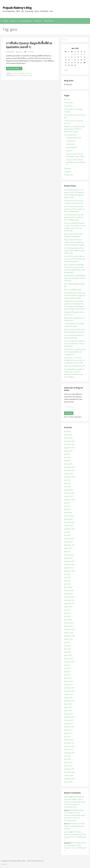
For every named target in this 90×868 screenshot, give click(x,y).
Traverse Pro (71, 141)
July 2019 (67, 610)
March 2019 (68, 620)
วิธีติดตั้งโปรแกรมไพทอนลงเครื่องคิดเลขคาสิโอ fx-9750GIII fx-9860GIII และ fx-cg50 (74, 129)
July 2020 (67, 574)
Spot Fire (69, 151)
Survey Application (25, 21)
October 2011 (69, 730)
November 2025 (69, 444)
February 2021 (69, 555)
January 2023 (68, 519)
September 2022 (69, 529)
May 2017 (67, 672)
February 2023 (69, 516)
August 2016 (68, 698)
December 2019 (69, 597)
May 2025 (67, 461)
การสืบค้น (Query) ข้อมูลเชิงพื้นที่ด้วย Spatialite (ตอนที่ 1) (29, 45)
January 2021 (68, 558)
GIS (13, 73)
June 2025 (67, 457)
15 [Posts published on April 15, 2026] (72, 60)
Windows (29, 73)
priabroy (20, 52)
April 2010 (67, 759)
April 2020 (67, 584)
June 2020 (67, 577)
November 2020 (69, 565)
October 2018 (69, 633)
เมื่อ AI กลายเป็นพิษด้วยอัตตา (73, 290)
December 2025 (69, 441)
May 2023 (67, 509)
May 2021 (67, 552)
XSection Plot (70, 144)
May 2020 (67, 581)
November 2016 (69, 691)
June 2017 (67, 668)
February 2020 (69, 590)
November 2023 (69, 493)
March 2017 (68, 678)
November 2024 (69, 470)
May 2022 (67, 535)
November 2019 (69, 600)
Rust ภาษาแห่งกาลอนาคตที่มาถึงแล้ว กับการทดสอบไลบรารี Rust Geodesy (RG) (74, 344)
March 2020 (68, 587)
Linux (16, 73)
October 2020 (69, 568)
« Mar (66, 70)
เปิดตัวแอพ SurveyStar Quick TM (74, 366)
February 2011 (69, 740)
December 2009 (69, 769)
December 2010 (69, 743)
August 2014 (68, 707)
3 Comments (30, 52)
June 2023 (67, 506)
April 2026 (67, 431)
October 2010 (69, 749)
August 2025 (68, 451)
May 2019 (67, 613)
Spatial (25, 75)
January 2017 (68, 685)
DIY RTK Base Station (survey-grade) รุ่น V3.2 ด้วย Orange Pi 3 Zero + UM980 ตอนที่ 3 (74, 209)
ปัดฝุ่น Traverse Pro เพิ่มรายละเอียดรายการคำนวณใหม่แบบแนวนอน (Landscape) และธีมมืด (74, 242)
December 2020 (69, 561)
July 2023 (67, 503)
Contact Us (68, 172)
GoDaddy (4, 864)
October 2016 (69, 694)
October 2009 (69, 775)
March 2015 (68, 704)
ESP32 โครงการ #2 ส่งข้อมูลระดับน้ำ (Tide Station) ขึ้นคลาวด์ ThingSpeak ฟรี (75, 352)
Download (38, 21)
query (21, 75)
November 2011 (69, 727)
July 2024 (67, 480)
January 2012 (68, 724)
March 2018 (68, 655)
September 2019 (69, 603)
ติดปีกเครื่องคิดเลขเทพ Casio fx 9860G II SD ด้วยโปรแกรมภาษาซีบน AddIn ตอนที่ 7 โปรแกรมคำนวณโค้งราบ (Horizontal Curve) (75, 802)
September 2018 (69, 636)
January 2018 (68, 659)
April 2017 (67, 675)
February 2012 (69, 720)
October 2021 (69, 542)
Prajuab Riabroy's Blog (17, 8)
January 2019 (68, 626)
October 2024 (69, 474)
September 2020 (69, 571)
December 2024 (69, 467)
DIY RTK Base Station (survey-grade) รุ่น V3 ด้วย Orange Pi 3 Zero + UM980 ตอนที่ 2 (74, 217)
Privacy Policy (48, 21)
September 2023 (69, 500)
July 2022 (67, 532)
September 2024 (69, 477)
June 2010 (67, 756)
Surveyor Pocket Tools (74, 138)
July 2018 (67, 642)
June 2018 (67, 646)
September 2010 (69, 753)
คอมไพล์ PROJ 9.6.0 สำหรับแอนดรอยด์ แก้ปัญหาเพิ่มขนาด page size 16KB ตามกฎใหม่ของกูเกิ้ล (75, 296)
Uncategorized (22, 73)
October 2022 (69, 526)
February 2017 (69, 681)
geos (14, 75)
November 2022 (69, 522)
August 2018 (68, 639)
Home (6, 21)
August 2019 (68, 607)
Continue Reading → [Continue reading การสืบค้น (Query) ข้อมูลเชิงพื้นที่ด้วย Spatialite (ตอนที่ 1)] (14, 69)
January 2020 (68, 594)
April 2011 (67, 737)
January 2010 (68, 766)
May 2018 (67, 649)
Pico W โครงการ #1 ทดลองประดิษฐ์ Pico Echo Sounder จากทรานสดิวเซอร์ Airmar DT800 (74, 360)
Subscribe (69, 413)
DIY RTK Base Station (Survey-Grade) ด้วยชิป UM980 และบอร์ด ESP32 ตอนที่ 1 (74, 251)
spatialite (30, 75)
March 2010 (68, 763)
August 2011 (68, 733)
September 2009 (69, 779)
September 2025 (69, 448)
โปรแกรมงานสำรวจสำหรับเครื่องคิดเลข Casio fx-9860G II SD (76, 162)
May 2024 (67, 483)
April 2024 (67, 487)
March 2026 (68, 435)
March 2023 (68, 513)
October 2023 (69, 496)
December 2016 (69, 688)
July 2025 (67, 454)
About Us (13, 21)
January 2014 (68, 714)
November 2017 (69, 662)
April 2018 (67, 652)
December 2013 (69, 717)
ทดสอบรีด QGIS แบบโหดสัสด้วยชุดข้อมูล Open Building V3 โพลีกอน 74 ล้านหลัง (75, 278)
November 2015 (69, 701)
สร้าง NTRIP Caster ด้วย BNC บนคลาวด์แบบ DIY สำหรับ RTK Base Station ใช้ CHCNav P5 (75, 259)
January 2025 (68, 464)
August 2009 (68, 782)
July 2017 (67, 665)
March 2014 (68, 711)
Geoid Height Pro (72, 147)
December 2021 (69, 539)
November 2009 (69, 772)
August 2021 (68, 548)
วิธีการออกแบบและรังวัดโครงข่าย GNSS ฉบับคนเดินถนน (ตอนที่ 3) (74, 826)
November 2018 (69, 629)
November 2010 (69, 746)
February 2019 (69, 623)
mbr (17, 75)
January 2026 (68, 438)
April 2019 (67, 616)
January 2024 (68, 490)
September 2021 (69, 545)
